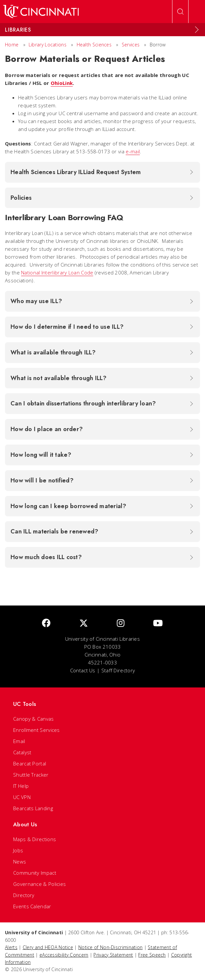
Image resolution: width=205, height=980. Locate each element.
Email (19, 741)
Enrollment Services (37, 730)
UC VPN (22, 797)
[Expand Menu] (197, 30)
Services (131, 45)
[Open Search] (180, 12)
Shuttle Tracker (31, 775)
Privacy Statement (113, 955)
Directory (24, 895)
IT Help (21, 786)
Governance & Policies (39, 884)
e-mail (133, 151)
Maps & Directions (35, 839)
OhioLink (62, 83)
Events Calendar (32, 906)
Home (12, 45)
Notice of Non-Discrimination (110, 947)
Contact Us (83, 670)
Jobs (18, 850)
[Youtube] (158, 623)
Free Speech (152, 955)
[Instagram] (121, 623)
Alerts (11, 947)
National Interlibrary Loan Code (57, 272)
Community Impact (35, 873)
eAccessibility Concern (64, 955)
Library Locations (48, 45)
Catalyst (22, 752)
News (20, 862)
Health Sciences (94, 45)
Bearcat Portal (30, 763)
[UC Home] (41, 12)
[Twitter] (84, 623)
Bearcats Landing (33, 808)
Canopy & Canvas (34, 719)
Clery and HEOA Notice (48, 947)
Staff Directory (118, 670)
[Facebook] (46, 623)
